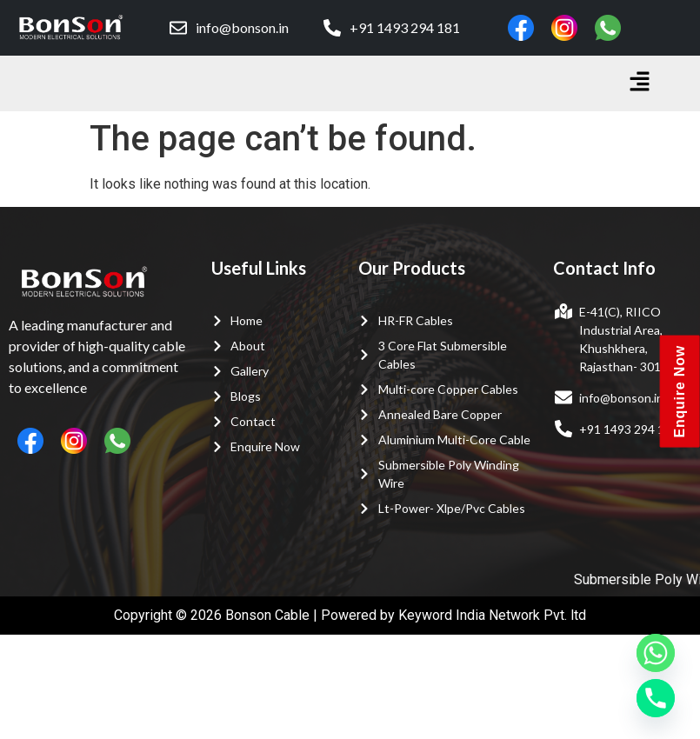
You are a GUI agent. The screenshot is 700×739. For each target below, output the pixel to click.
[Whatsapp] (656, 653)
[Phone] (656, 698)
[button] (640, 83)
